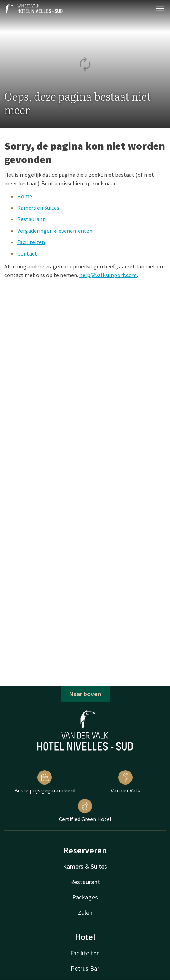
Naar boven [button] (85, 694)
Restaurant (31, 219)
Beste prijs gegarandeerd (45, 782)
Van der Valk (125, 782)
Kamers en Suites (38, 208)
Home (25, 196)
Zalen (85, 913)
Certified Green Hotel (85, 811)
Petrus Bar (85, 968)
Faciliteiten (31, 242)
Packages (85, 897)
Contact (27, 253)
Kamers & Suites (85, 866)
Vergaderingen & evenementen (55, 231)
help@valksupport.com (108, 275)
